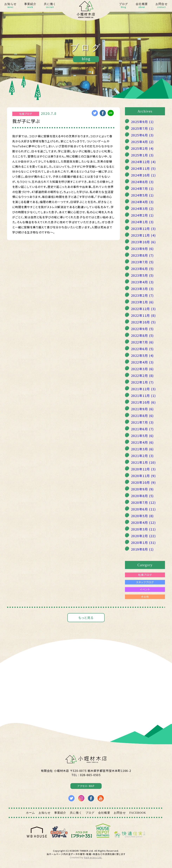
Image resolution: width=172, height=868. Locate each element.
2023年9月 (142, 249)
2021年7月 (142, 422)
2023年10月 (143, 242)
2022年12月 (143, 309)
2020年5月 (142, 516)
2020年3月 (143, 529)
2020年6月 (143, 509)
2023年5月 (142, 275)
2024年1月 (142, 222)
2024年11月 (143, 168)
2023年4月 (142, 282)
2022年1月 (142, 382)
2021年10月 (143, 402)
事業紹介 (30, 6)
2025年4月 (142, 142)
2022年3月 (142, 369)
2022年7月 (142, 342)
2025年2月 (142, 148)
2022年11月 (143, 315)
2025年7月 (142, 128)
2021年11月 (143, 396)
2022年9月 (142, 329)
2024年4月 (142, 202)
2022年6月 (142, 349)
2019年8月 (142, 549)
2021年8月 (142, 416)
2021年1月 (143, 462)
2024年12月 (143, 162)
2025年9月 (142, 122)
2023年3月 (142, 289)
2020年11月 (143, 476)
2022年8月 (142, 335)
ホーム (31, 813)
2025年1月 (142, 155)
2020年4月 (143, 522)
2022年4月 (142, 362)
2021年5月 (142, 436)
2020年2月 (143, 536)
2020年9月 (142, 489)
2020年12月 (143, 469)
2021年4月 (142, 442)
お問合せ (162, 6)
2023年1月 (142, 302)
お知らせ (10, 6)
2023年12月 (143, 229)
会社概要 (142, 6)
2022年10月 (143, 322)
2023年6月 (142, 269)
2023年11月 (143, 235)
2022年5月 (142, 355)
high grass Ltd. (93, 857)
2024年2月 (142, 215)
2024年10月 (143, 175)
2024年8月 (142, 182)
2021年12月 (143, 389)
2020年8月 (142, 496)
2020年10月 (143, 482)
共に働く (50, 6)
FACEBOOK (138, 813)
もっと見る (86, 618)
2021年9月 (142, 409)
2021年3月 (142, 449)
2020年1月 (143, 542)
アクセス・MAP (86, 786)
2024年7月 (142, 188)
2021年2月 (142, 456)
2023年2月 (142, 295)
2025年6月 (142, 135)
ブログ (124, 6)
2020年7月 (143, 502)
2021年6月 (142, 429)
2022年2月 (142, 375)
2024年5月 (142, 195)
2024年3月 (142, 208)
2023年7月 (142, 262)
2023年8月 (142, 255)
